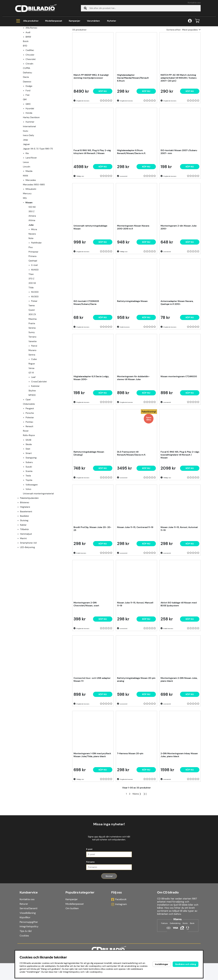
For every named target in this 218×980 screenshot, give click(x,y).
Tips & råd (26, 948)
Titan (31, 308)
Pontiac (29, 456)
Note (31, 272)
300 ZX (32, 348)
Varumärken (93, 21)
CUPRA (27, 102)
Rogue (32, 397)
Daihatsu (27, 106)
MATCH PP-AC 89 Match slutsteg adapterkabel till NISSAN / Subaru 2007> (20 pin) (179, 112)
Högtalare (25, 541)
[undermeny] (25, 61)
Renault (29, 460)
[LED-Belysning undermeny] (20, 581)
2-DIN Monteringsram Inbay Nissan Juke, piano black (179, 789)
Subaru (29, 496)
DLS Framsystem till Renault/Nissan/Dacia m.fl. (131, 487)
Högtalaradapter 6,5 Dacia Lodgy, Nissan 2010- (91, 412)
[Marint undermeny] (20, 572)
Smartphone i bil (28, 576)
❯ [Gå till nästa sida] (137, 827)
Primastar (33, 285)
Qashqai (33, 294)
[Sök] (141, 8)
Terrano (32, 370)
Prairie (32, 357)
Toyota (29, 514)
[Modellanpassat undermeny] (20, 57)
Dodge (29, 120)
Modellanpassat (54, 21)
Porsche (30, 447)
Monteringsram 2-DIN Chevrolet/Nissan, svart (86, 638)
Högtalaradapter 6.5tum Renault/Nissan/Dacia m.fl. (131, 185)
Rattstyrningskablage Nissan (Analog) (89, 487)
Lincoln (27, 200)
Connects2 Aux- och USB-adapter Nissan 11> (92, 713)
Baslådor (25, 550)
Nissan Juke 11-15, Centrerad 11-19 (135, 561)
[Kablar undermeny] (20, 559)
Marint (23, 572)
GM (25, 133)
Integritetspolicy (29, 943)
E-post (89, 866)
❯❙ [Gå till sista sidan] (145, 827)
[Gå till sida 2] (130, 827)
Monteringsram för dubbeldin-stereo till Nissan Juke (133, 412)
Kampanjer (75, 21)
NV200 (35, 326)
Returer (24, 921)
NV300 (35, 330)
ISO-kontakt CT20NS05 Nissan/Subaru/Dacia (86, 336)
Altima (32, 254)
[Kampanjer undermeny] (20, 53)
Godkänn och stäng (186, 964)
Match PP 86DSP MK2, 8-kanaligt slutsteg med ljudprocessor (91, 110)
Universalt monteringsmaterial (38, 527)
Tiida (31, 321)
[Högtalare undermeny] (20, 541)
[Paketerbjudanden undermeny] (20, 532)
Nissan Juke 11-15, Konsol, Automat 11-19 (179, 562)
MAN (25, 209)
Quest (32, 344)
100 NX (32, 241)
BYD (25, 79)
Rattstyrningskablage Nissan (132, 335)
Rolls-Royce (29, 469)
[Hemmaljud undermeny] (20, 568)
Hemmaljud (26, 568)
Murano (32, 384)
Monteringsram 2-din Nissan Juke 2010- (179, 261)
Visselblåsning (28, 930)
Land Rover (31, 191)
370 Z (31, 312)
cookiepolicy (96, 972)
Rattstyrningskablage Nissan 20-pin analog (136, 713)
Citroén (29, 97)
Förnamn (90, 879)
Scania (29, 505)
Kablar (23, 559)
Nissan (53, 38)
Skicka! (109, 893)
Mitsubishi (31, 223)
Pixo (31, 281)
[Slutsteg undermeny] (20, 554)
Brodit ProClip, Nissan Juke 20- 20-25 (92, 562)
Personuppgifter (29, 939)
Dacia (26, 111)
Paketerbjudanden (29, 532)
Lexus (26, 196)
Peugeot (30, 442)
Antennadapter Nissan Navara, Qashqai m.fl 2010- (177, 336)
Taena (32, 339)
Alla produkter (27, 21)
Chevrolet (31, 93)
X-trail (34, 299)
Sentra (32, 388)
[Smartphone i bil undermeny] (20, 576)
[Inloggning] (190, 21)
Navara (32, 267)
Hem (20, 38)
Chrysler (30, 88)
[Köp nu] (103, 125)
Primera (32, 290)
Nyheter (112, 21)
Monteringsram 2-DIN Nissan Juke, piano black (179, 713)
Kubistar (35, 420)
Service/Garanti (29, 925)
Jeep (25, 173)
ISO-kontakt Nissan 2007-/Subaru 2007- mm (179, 185)
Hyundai (30, 142)
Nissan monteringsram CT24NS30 (179, 410)
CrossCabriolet (39, 415)
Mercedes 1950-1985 (34, 218)
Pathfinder (36, 276)
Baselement (26, 545)
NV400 (35, 303)
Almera (32, 250)
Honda (29, 147)
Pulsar (34, 335)
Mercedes (31, 214)
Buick (26, 75)
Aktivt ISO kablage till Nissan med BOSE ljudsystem (179, 638)
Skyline (32, 424)
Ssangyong (31, 491)
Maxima (33, 353)
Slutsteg (24, 554)
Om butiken (72, 925)
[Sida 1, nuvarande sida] (126, 827)
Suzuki (29, 500)
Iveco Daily (29, 169)
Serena (32, 362)
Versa (31, 402)
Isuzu (26, 165)
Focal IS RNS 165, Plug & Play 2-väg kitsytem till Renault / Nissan (92, 185)
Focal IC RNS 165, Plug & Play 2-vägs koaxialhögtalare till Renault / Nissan (180, 488)
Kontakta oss (194, 3)
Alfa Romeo (31, 61)
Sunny (32, 366)
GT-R (31, 406)
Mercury (27, 227)
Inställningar (162, 964)
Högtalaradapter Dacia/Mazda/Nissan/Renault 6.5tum (133, 112)
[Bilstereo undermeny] (20, 536)
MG (25, 232)
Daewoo (27, 115)
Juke (63, 38)
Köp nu (146, 502)
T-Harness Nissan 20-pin (130, 787)
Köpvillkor (25, 934)
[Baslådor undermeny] (20, 550)
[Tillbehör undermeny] (20, 563)
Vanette (33, 375)
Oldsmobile (29, 438)
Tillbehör (24, 563)
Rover (26, 464)
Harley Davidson (31, 151)
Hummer (30, 155)
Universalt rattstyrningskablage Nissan (90, 261)
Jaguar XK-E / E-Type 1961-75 (38, 182)
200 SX (32, 317)
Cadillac (30, 84)
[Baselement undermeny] (20, 545)
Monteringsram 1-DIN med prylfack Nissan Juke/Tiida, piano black (92, 789)
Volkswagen (32, 518)
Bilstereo (25, 536)
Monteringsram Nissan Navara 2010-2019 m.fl (133, 261)
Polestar (30, 451)
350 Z (31, 245)
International (29, 160)
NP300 (32, 429)
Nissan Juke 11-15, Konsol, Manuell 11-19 (135, 638)
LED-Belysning (27, 581)
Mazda (29, 205)
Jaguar (26, 178)
